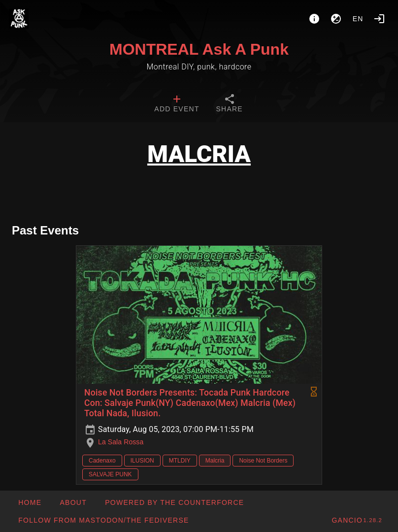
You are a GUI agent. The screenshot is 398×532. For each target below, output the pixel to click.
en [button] (358, 19)
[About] (314, 19)
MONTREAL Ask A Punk (199, 49)
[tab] (177, 104)
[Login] (379, 19)
